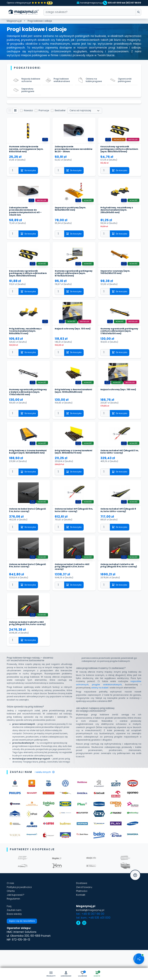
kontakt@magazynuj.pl (91, 935)
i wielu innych (45, 797)
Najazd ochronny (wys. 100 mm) (71, 341)
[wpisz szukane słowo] (138, 12)
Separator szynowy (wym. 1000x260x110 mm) (117, 280)
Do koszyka (29, 177)
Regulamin (13, 924)
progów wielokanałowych (107, 710)
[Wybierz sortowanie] (86, 114)
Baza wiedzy (15, 939)
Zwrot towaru (85, 912)
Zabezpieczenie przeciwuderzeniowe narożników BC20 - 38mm (70, 153)
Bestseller (62, 114)
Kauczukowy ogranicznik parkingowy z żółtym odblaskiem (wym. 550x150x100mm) (116, 154)
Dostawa (82, 908)
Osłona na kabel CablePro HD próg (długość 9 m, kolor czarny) (119, 588)
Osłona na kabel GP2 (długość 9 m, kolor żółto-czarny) (119, 531)
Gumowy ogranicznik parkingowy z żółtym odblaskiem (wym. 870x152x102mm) (68, 283)
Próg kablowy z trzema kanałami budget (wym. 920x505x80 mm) (24, 471)
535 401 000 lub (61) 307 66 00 (122, 3)
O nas (11, 908)
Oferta (11, 916)
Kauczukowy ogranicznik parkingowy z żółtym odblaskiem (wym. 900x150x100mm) (25, 283)
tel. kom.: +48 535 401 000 (93, 943)
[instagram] (84, 949)
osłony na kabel (100, 713)
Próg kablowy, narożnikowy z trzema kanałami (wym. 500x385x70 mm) (27, 343)
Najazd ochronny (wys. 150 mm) (117, 406)
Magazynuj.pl (14, 21)
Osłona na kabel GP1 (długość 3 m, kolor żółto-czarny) (119, 470)
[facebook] (78, 949)
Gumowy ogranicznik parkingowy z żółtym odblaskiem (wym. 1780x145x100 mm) (114, 344)
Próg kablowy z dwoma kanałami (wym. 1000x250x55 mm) (73, 407)
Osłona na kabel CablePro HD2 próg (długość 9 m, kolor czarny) (28, 647)
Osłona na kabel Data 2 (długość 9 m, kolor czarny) (26, 587)
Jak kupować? (16, 920)
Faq (9, 931)
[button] (65, 974)
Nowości (30, 114)
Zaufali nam (14, 935)
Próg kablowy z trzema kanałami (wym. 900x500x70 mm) (73, 471)
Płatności (82, 916)
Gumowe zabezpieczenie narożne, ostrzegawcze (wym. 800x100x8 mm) (28, 153)
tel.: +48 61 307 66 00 (90, 939)
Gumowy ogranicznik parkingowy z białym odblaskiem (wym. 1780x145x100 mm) (22, 408)
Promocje (45, 114)
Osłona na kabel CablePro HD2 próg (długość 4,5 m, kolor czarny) (74, 588)
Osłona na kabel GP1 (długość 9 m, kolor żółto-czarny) (73, 531)
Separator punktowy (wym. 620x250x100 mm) (72, 216)
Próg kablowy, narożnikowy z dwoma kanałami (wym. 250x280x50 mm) (118, 218)
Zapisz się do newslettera (23, 947)
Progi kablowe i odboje (40, 21)
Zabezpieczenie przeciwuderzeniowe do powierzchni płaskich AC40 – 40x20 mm (27, 219)
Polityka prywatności (20, 912)
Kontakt (81, 920)
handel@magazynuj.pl (86, 3)
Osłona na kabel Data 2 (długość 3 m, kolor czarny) (26, 531)
